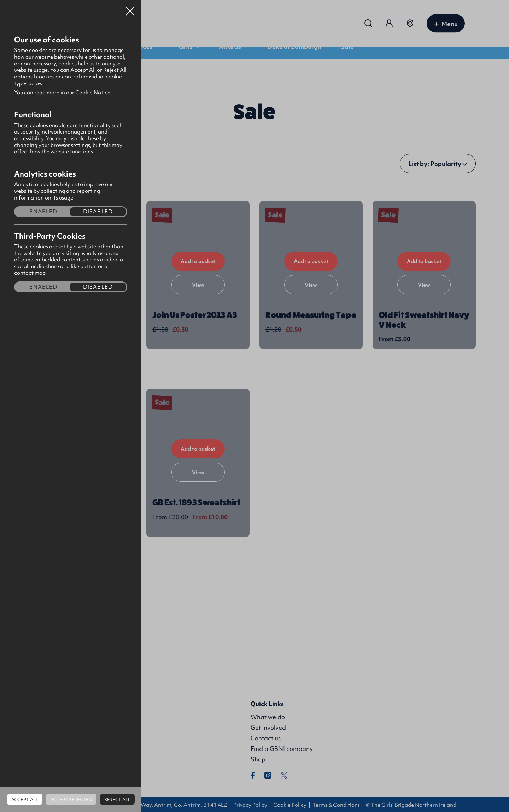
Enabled (43, 212)
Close (130, 8)
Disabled (98, 212)
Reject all (117, 799)
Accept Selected (71, 799)
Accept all (25, 799)
